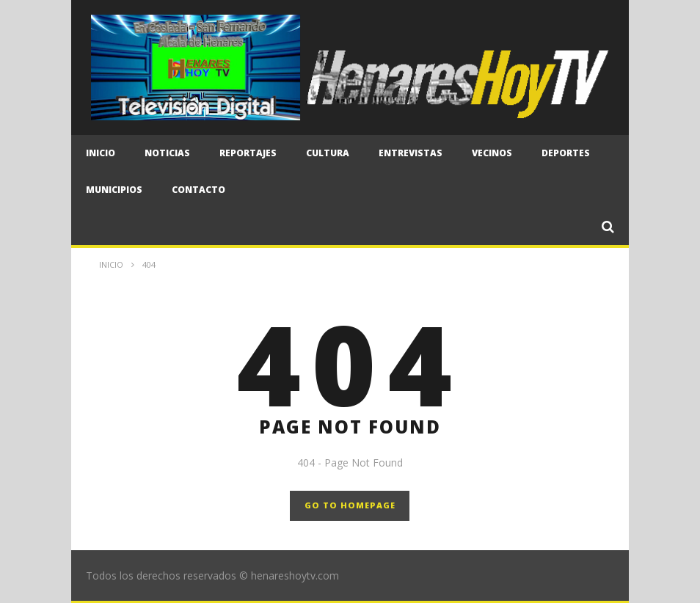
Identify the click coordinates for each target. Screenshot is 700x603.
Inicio (101, 153)
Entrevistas (411, 153)
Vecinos (492, 153)
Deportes (566, 153)
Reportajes (248, 153)
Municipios (114, 190)
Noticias (167, 153)
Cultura (328, 153)
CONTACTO (198, 190)
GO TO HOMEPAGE (350, 505)
